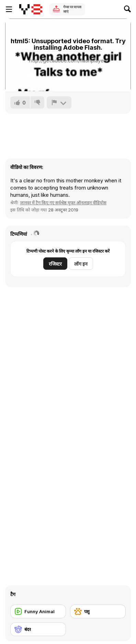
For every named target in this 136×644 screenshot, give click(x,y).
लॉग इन (81, 264)
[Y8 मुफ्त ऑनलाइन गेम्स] (31, 9)
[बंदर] (38, 629)
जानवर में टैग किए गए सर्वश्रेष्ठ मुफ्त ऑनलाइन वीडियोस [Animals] (63, 203)
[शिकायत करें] (59, 102)
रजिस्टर (55, 264)
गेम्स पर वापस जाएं (72, 9)
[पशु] (98, 611)
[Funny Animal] (38, 611)
